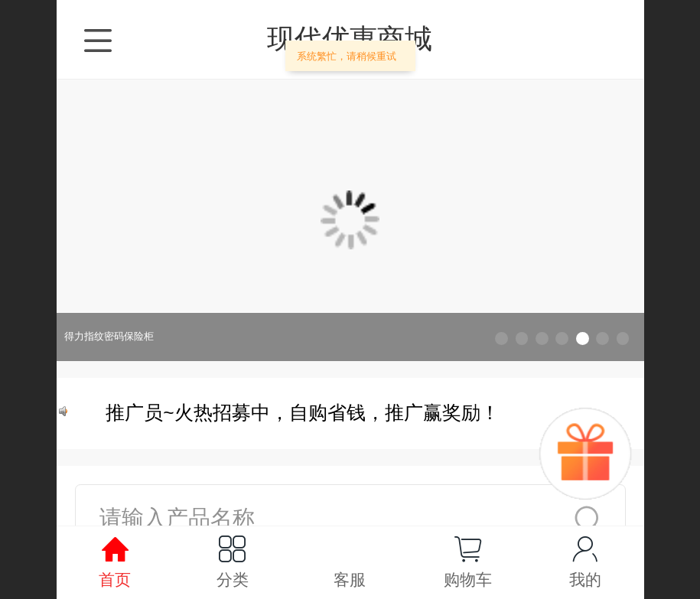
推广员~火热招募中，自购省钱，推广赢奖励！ (305, 413)
